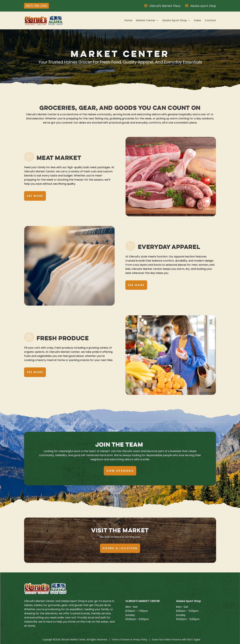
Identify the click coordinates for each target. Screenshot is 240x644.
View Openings (120, 471)
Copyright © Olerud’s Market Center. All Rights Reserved (74, 639)
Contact (210, 20)
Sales (197, 20)
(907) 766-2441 (36, 6)
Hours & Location (120, 548)
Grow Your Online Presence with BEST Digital (176, 639)
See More (35, 196)
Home (128, 20)
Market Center (146, 20)
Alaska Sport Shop (175, 20)
